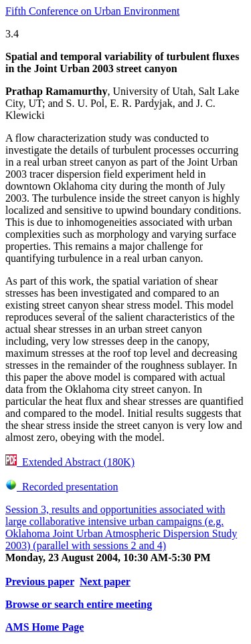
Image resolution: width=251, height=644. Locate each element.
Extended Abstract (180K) (70, 462)
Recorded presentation (62, 487)
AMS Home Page (45, 627)
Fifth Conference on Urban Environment (92, 11)
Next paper (105, 582)
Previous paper (40, 582)
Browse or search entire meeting (79, 604)
